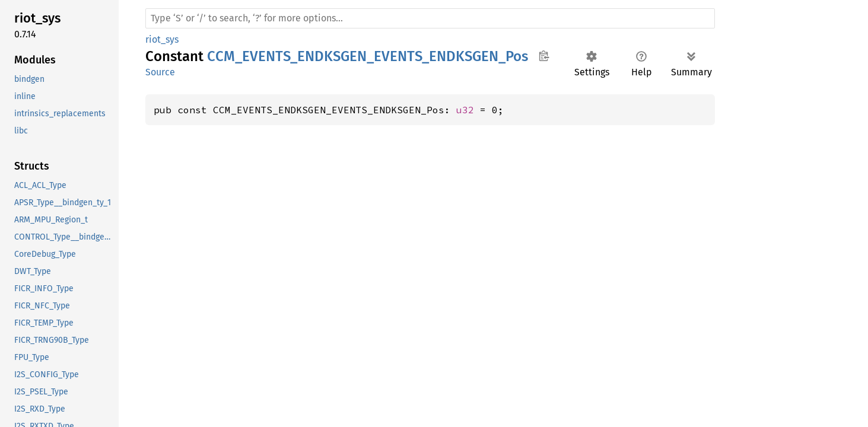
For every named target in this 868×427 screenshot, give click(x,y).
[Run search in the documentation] (430, 18)
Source (160, 72)
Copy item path (544, 56)
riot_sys (162, 39)
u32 (465, 110)
